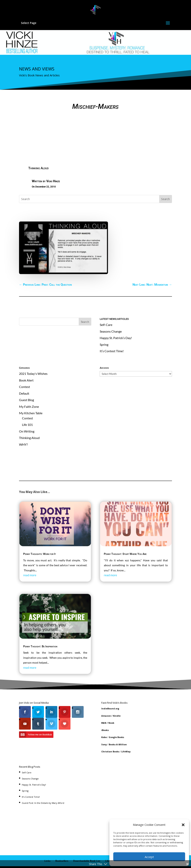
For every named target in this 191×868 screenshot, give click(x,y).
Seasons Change (111, 317)
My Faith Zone (29, 392)
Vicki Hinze (53, 167)
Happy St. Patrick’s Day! (116, 324)
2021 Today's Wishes (33, 359)
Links (47, 847)
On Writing (27, 417)
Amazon (106, 702)
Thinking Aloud (38, 154)
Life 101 (27, 410)
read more (30, 561)
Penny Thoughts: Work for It (40, 540)
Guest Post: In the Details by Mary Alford (43, 789)
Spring (104, 330)
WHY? (23, 430)
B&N (104, 709)
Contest (25, 373)
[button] (183, 825)
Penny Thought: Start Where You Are (125, 540)
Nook (111, 709)
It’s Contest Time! (112, 337)
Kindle (117, 702)
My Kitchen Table (31, 399)
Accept (149, 857)
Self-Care (106, 311)
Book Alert (26, 366)
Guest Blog (27, 386)
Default (24, 379)
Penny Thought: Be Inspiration (40, 632)
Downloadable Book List (87, 847)
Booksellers (62, 847)
